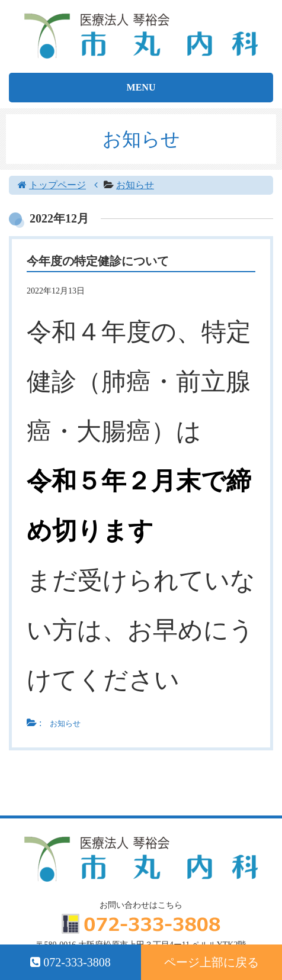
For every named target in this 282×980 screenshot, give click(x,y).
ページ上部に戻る (211, 962)
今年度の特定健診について (98, 261)
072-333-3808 (70, 962)
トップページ (57, 185)
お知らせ (135, 185)
